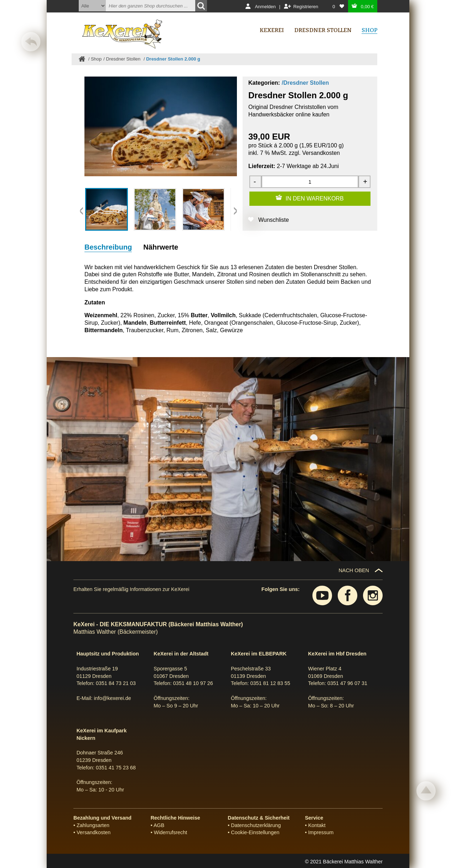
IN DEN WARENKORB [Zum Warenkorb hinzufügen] (315, 198)
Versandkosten (321, 153)
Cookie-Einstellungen (255, 832)
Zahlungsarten (93, 825)
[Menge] (310, 182)
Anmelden (265, 7)
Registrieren (306, 7)
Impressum (321, 832)
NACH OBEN (354, 570)
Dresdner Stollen (124, 59)
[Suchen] (201, 6)
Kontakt (317, 825)
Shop (96, 59)
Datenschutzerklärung (256, 825)
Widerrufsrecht (171, 832)
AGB (159, 825)
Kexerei (272, 30)
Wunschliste (274, 220)
